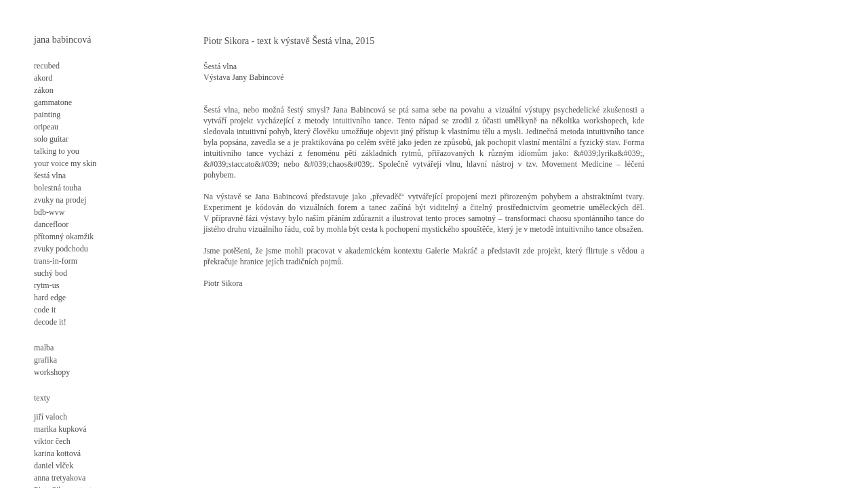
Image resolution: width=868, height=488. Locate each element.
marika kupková (60, 429)
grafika (45, 360)
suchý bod (51, 273)
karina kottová (57, 453)
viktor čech (52, 441)
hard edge (50, 298)
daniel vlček (54, 466)
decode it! (50, 322)
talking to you (57, 151)
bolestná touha (58, 188)
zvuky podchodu (61, 249)
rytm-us (46, 285)
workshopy (52, 372)
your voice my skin (65, 163)
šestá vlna (50, 176)
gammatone (53, 102)
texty (42, 398)
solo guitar (51, 139)
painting (47, 115)
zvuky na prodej (60, 200)
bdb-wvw (49, 212)
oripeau (46, 127)
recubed (47, 66)
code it (45, 310)
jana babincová (62, 40)
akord (43, 78)
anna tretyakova (60, 478)
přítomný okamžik (64, 237)
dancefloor (51, 224)
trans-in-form (56, 261)
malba (44, 348)
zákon (44, 90)
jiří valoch (51, 417)
